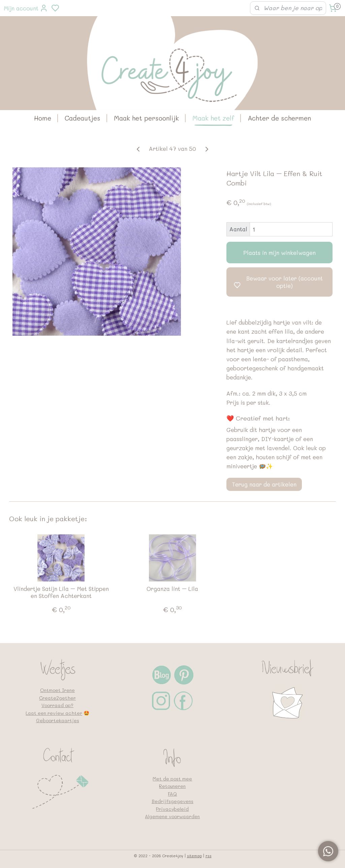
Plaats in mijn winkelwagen (279, 253)
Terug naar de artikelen (264, 484)
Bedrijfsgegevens (172, 801)
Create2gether (57, 698)
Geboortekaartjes (58, 720)
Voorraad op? (57, 705)
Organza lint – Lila (172, 589)
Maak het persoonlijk (146, 118)
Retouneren (172, 786)
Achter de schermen (279, 118)
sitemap (194, 856)
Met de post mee (172, 779)
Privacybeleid (172, 809)
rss (209, 856)
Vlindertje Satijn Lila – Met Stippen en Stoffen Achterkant (61, 592)
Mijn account (26, 8)
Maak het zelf (213, 118)
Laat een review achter (54, 713)
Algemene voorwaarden (172, 816)
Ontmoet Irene (57, 690)
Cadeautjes (83, 118)
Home (43, 118)
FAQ (172, 794)
